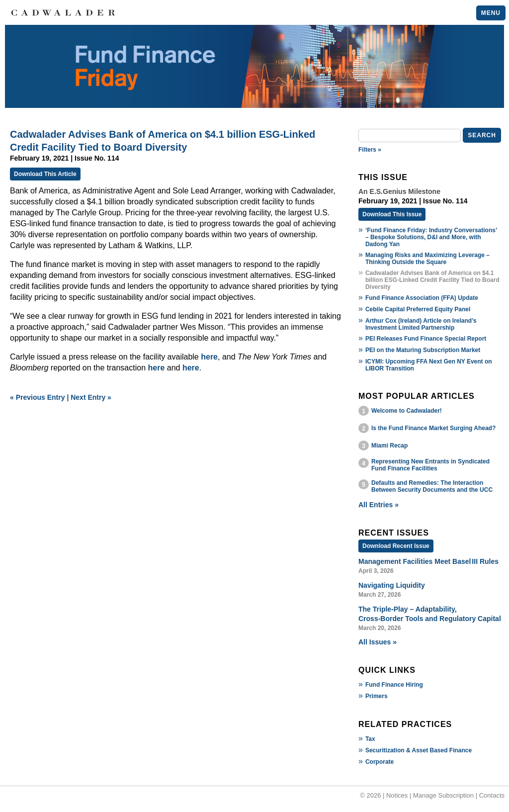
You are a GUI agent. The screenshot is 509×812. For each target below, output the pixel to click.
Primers (377, 696)
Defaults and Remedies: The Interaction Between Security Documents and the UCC (432, 486)
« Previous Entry (38, 397)
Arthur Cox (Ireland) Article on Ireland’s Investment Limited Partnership (421, 324)
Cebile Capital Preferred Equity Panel (418, 309)
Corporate (380, 762)
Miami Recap (389, 446)
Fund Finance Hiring (394, 685)
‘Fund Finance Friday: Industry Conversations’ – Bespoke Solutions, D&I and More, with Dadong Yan (431, 237)
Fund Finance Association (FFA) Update (422, 298)
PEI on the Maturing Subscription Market (423, 350)
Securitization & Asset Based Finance (419, 750)
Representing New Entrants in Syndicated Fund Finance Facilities (430, 465)
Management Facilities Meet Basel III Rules (428, 561)
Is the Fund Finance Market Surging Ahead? (433, 428)
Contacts (492, 795)
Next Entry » (91, 397)
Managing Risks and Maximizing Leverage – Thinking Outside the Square (427, 259)
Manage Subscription (443, 795)
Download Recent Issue (396, 546)
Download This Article (45, 174)
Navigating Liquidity (392, 585)
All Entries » (379, 505)
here (209, 357)
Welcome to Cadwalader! (407, 411)
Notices (397, 795)
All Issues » (378, 642)
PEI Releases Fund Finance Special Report (426, 339)
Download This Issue (392, 214)
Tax (370, 739)
